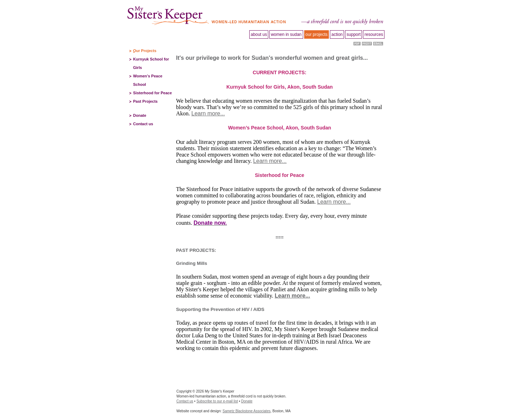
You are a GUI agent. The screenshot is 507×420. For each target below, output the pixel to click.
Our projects (317, 34)
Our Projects (145, 51)
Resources (374, 34)
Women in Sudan (286, 34)
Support (353, 34)
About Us (259, 34)
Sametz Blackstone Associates (246, 411)
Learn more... (208, 113)
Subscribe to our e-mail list (217, 401)
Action (337, 34)
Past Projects (145, 101)
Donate (140, 115)
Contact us (143, 124)
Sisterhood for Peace (152, 93)
